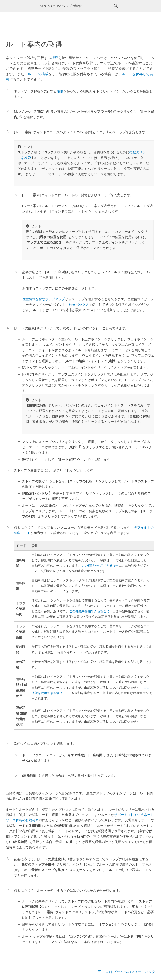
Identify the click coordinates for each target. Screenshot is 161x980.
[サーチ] (116, 6)
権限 (55, 58)
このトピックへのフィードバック (129, 972)
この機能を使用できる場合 (100, 566)
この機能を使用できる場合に (89, 611)
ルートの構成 (38, 74)
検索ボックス (79, 305)
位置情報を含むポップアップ (44, 299)
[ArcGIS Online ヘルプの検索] (77, 6)
